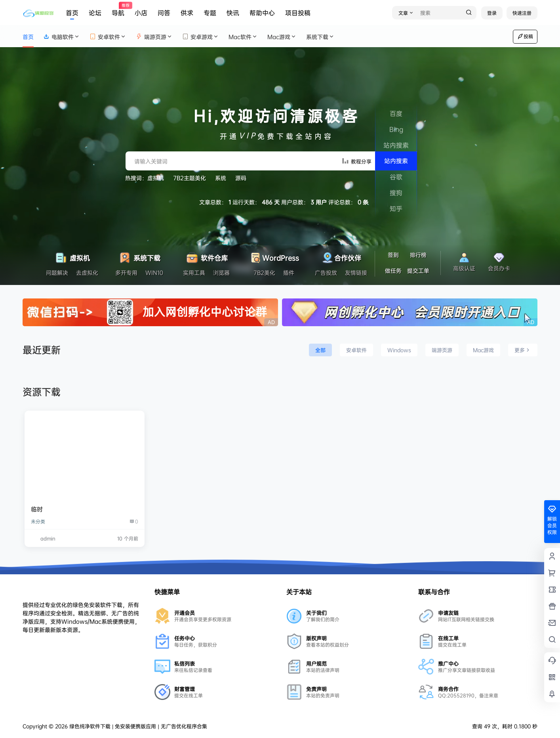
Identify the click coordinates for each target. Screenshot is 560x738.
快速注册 (522, 13)
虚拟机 (156, 178)
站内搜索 (396, 161)
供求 (187, 13)
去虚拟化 (87, 272)
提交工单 (418, 271)
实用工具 (194, 272)
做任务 (393, 271)
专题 (210, 13)
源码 (241, 178)
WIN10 (154, 272)
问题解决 (57, 272)
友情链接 (356, 272)
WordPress (274, 256)
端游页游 (154, 37)
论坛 (95, 13)
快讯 (233, 13)
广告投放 (326, 272)
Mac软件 (243, 37)
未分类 (38, 521)
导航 (118, 10)
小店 (141, 13)
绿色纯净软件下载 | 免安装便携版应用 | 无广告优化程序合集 (137, 726)
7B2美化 (264, 272)
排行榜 (418, 255)
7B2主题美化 (190, 178)
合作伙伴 (341, 256)
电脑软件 (62, 37)
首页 (72, 13)
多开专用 (126, 272)
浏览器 (221, 272)
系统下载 (320, 37)
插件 (289, 272)
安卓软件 (108, 37)
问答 (164, 13)
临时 (37, 509)
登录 (492, 13)
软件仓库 (207, 256)
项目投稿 (298, 13)
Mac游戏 (282, 37)
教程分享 (356, 161)
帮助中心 (262, 13)
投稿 (525, 36)
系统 (221, 178)
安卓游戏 (201, 37)
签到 (393, 255)
